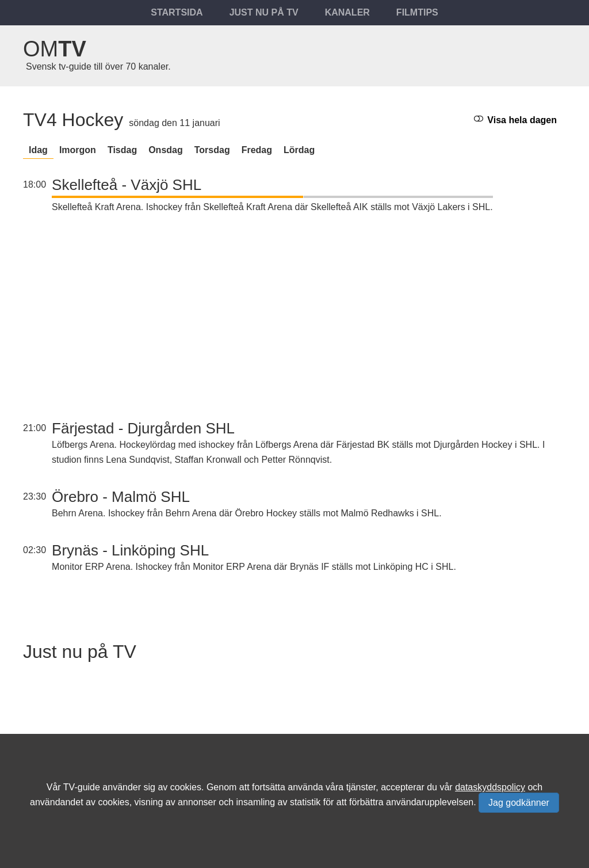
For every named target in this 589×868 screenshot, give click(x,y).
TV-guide (82, 787)
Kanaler (347, 12)
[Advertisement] (272, 318)
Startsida (177, 12)
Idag (38, 150)
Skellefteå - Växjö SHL (127, 185)
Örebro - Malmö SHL (121, 497)
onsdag (166, 150)
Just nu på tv (264, 12)
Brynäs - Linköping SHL (130, 550)
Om (55, 49)
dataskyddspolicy (490, 787)
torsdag (212, 150)
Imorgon (78, 150)
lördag (299, 150)
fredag (257, 150)
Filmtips (417, 12)
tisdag (122, 150)
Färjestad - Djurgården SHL (143, 428)
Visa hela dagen (515, 119)
